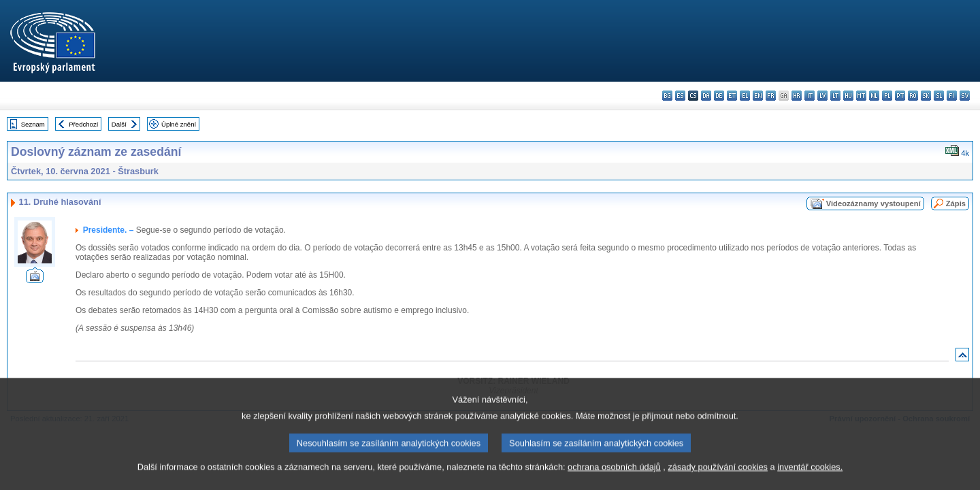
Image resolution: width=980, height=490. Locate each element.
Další (119, 124)
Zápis (956, 203)
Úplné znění (179, 124)
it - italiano (810, 96)
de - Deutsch (719, 96)
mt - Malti (861, 96)
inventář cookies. (810, 480)
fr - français (771, 96)
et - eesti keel (732, 96)
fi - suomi (952, 96)
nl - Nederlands (874, 96)
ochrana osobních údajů (614, 480)
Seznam (33, 124)
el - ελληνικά (745, 96)
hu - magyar (848, 96)
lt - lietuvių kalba (835, 96)
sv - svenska (965, 96)
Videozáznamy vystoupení (873, 203)
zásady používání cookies (718, 480)
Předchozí (83, 124)
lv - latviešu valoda (822, 96)
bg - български (667, 96)
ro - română (913, 96)
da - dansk (706, 96)
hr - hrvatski (797, 96)
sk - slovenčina (926, 96)
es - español (680, 96)
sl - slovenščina (939, 96)
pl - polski (887, 96)
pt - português (900, 96)
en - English (758, 96)
